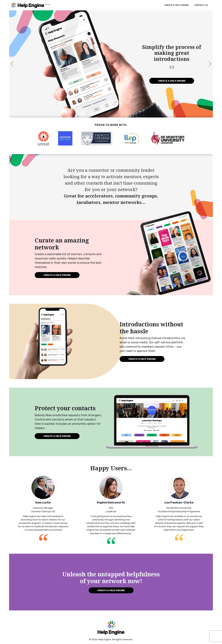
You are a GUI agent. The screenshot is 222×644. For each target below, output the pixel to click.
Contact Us (201, 5)
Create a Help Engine (177, 5)
